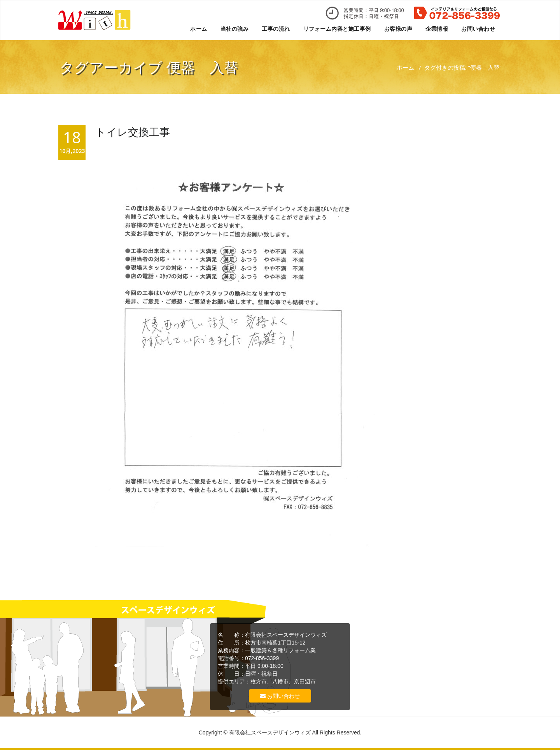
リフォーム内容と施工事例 (337, 29)
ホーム (199, 29)
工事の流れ (276, 29)
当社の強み (235, 29)
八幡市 (280, 681)
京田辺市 (305, 681)
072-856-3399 (262, 658)
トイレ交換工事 (133, 132)
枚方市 (259, 681)
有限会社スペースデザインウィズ (286, 635)
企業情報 (437, 29)
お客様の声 (398, 29)
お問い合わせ (478, 29)
